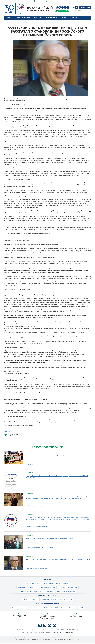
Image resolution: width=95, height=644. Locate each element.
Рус (74, 8)
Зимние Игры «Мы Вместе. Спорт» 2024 (73, 609)
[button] (89, 42)
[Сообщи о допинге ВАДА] (56, 11)
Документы (63, 18)
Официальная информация (40, 485)
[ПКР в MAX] (65, 7)
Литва (29, 464)
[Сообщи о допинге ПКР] (64, 11)
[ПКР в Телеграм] (68, 7)
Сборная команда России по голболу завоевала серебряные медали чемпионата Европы (52, 455)
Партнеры (75, 18)
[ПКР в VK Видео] (62, 7)
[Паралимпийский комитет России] (18, 7)
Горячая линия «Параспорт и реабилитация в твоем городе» (36, 592)
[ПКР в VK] (60, 7)
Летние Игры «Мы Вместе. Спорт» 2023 (47, 609)
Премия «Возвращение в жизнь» (67, 592)
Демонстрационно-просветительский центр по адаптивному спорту (36, 588)
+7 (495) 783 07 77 (19, 617)
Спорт (18, 18)
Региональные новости (47, 548)
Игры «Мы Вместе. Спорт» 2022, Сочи (21, 609)
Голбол (33, 464)
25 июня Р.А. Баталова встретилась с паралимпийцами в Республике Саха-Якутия (50, 539)
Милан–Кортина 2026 (67, 600)
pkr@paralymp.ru (77, 617)
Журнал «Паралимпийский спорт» (69, 588)
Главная (40, 23)
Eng (77, 8)
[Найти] (89, 11)
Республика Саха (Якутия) (34, 548)
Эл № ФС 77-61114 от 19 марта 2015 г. (63, 633)
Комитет (9, 18)
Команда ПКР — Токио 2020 (29, 600)
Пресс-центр (50, 18)
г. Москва (8, 431)
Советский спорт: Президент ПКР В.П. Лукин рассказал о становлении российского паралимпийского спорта (58, 559)
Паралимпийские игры (33, 18)
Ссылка (10, 436)
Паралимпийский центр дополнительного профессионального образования (47, 584)
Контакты (10, 22)
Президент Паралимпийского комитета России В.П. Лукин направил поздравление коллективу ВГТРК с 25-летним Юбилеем (57, 477)
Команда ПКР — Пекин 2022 (49, 600)
